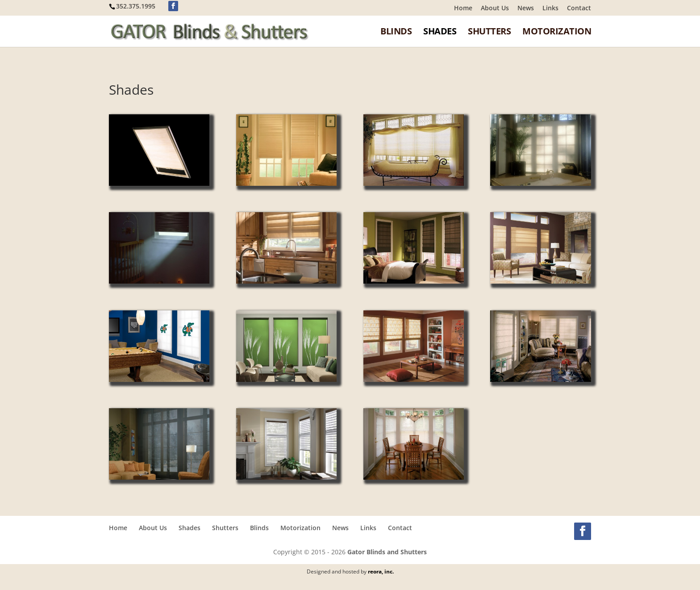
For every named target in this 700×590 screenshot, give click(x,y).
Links (550, 8)
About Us (495, 8)
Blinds (396, 32)
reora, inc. (381, 571)
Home (463, 8)
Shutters (489, 32)
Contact (579, 8)
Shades (440, 32)
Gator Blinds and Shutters (387, 552)
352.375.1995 (136, 6)
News (526, 8)
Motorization (557, 32)
